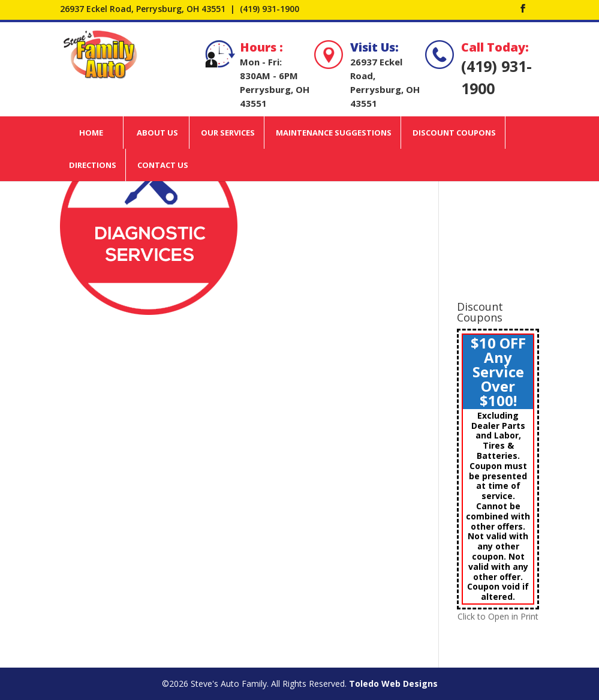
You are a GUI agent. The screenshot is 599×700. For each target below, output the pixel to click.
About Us (157, 133)
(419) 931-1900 (270, 9)
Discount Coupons (454, 133)
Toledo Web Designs (393, 684)
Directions (93, 165)
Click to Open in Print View (498, 622)
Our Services (228, 133)
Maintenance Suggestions (334, 133)
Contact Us (163, 165)
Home (91, 133)
